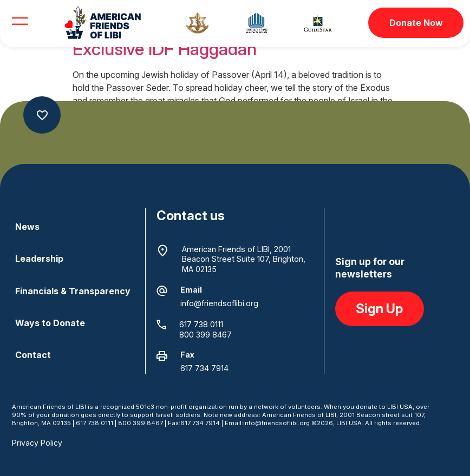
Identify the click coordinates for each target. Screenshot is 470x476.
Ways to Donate (50, 323)
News (27, 227)
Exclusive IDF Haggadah (165, 49)
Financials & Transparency (73, 291)
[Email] (162, 291)
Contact (33, 355)
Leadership (39, 259)
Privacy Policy (37, 443)
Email (191, 290)
